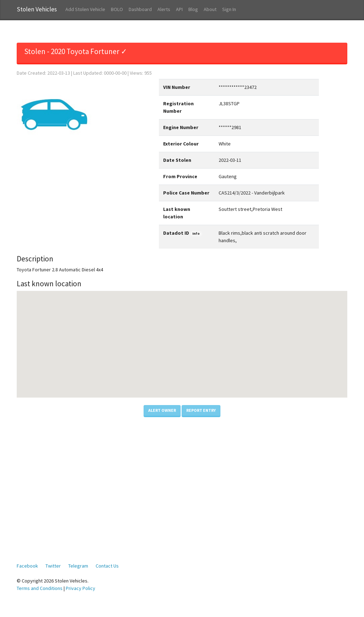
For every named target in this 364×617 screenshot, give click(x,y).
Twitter (53, 566)
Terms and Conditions (40, 588)
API (179, 9)
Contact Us (107, 566)
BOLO (117, 9)
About (210, 9)
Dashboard (140, 9)
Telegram (78, 566)
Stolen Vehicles (37, 9)
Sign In (229, 9)
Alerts (164, 9)
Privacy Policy (81, 588)
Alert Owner (162, 410)
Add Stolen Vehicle (85, 9)
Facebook (27, 566)
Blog (193, 9)
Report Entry (201, 410)
